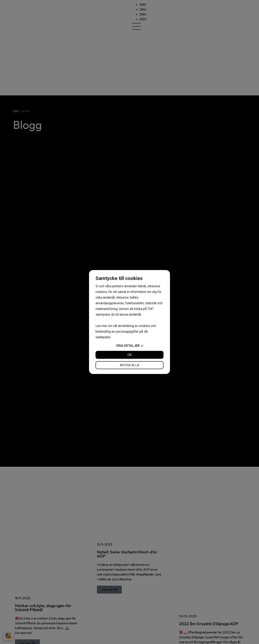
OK (130, 355)
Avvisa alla (129, 365)
